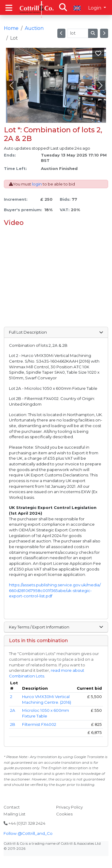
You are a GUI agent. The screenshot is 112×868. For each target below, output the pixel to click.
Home (11, 28)
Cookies (64, 814)
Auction (34, 28)
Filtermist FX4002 (39, 724)
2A (13, 710)
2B (13, 724)
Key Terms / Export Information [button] (56, 627)
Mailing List (14, 814)
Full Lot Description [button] (56, 332)
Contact (12, 807)
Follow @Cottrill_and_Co (28, 833)
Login (95, 8)
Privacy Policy (69, 807)
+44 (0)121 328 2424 (24, 823)
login (37, 184)
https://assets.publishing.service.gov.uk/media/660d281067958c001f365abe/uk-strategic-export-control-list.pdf (55, 590)
